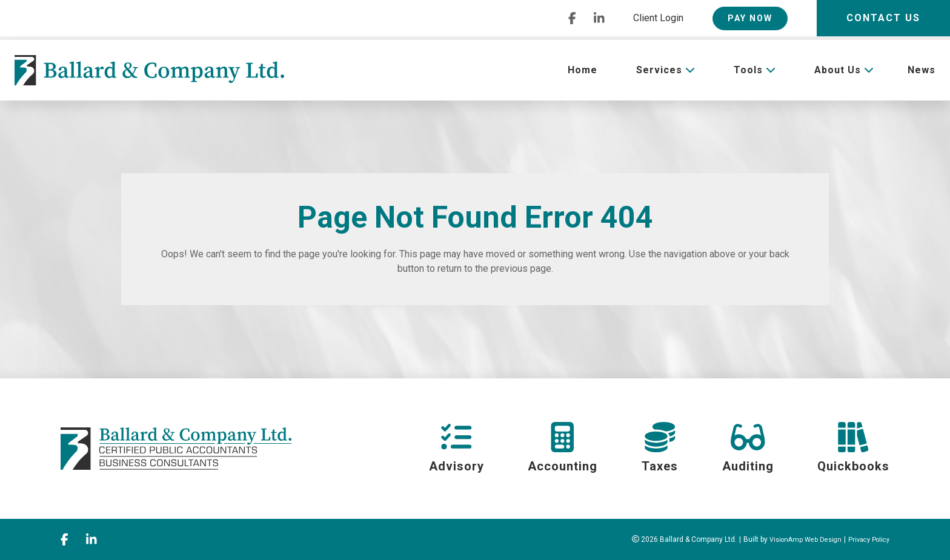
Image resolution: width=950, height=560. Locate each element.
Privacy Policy (866, 539)
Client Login (658, 18)
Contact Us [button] (883, 18)
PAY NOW (750, 18)
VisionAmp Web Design (798, 539)
